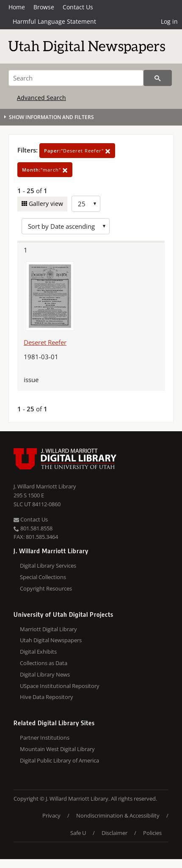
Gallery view (45, 204)
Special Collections (43, 577)
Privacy (51, 815)
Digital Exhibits (38, 652)
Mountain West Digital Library (57, 749)
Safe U (78, 833)
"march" (45, 170)
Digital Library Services (48, 566)
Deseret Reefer (45, 342)
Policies (152, 833)
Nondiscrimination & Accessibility (118, 815)
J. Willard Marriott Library (45, 486)
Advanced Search (41, 98)
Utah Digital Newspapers (51, 640)
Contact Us (78, 7)
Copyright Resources (46, 588)
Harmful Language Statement (54, 21)
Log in (169, 21)
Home (17, 7)
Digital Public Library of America (59, 760)
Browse (44, 7)
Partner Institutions (45, 738)
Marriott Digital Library (48, 629)
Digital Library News (45, 674)
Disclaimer (114, 833)
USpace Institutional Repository (60, 686)
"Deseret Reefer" (77, 151)
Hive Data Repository (47, 697)
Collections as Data (44, 663)
